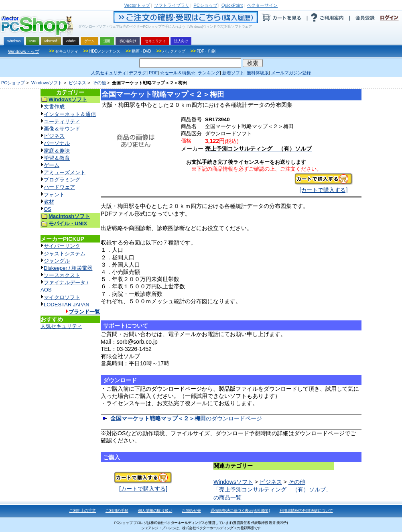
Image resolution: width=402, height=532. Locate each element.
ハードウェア (59, 187)
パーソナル (57, 143)
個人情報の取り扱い (155, 511)
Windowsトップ (24, 51)
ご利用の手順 (117, 511)
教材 (49, 202)
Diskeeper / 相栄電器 (68, 268)
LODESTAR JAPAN (67, 305)
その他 (99, 83)
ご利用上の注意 (82, 511)
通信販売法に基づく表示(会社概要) (240, 511)
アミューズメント (65, 172)
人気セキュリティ (61, 326)
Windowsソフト (47, 83)
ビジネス (77, 83)
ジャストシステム (65, 254)
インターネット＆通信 (70, 114)
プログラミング (62, 180)
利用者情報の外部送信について (306, 511)
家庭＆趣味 (57, 151)
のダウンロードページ (186, 418)
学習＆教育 (57, 158)
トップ (137, 5)
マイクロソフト (62, 297)
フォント (54, 195)
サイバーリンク (62, 246)
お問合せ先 (191, 511)
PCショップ (13, 83)
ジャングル (57, 261)
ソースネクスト (62, 275)
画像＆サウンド (62, 129)
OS (48, 209)
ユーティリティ (62, 121)
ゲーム (52, 165)
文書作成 (54, 107)
